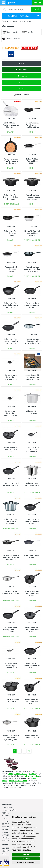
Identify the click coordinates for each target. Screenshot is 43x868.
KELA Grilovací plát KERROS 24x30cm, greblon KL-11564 (32, 377)
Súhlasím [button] (26, 855)
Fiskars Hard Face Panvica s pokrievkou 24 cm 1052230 (32, 269)
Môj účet (6, 851)
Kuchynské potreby (16, 22)
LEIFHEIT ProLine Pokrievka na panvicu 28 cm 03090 (11, 125)
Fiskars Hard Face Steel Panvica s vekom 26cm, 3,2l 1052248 (32, 341)
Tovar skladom (22, 95)
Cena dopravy (7, 807)
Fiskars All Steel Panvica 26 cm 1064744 (11, 269)
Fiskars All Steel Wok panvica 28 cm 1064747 (32, 233)
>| (29, 751)
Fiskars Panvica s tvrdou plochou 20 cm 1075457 (11, 630)
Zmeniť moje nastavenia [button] (26, 862)
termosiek (35, 776)
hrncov (10, 774)
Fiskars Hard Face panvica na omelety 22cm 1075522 (11, 341)
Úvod (4, 22)
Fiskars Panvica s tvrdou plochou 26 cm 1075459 (32, 521)
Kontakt (5, 818)
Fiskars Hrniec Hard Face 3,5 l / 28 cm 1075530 (11, 449)
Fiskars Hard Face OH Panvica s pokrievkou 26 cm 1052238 (11, 557)
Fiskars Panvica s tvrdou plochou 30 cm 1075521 (32, 666)
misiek (27, 776)
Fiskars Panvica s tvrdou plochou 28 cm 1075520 (32, 305)
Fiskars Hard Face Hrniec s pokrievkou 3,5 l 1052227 (32, 197)
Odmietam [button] (26, 858)
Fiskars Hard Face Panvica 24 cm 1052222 (11, 233)
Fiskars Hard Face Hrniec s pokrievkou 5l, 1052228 (11, 197)
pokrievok (23, 774)
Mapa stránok (7, 835)
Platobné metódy (9, 810)
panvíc (16, 774)
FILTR (21, 63)
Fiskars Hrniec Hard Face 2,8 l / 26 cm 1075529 (32, 630)
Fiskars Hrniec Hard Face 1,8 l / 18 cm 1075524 (32, 702)
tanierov (32, 774)
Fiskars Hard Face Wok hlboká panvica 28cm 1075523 (11, 305)
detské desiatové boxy (18, 781)
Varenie (29, 22)
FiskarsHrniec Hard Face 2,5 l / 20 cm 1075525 (32, 594)
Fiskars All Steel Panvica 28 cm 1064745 (32, 161)
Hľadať (36, 9)
